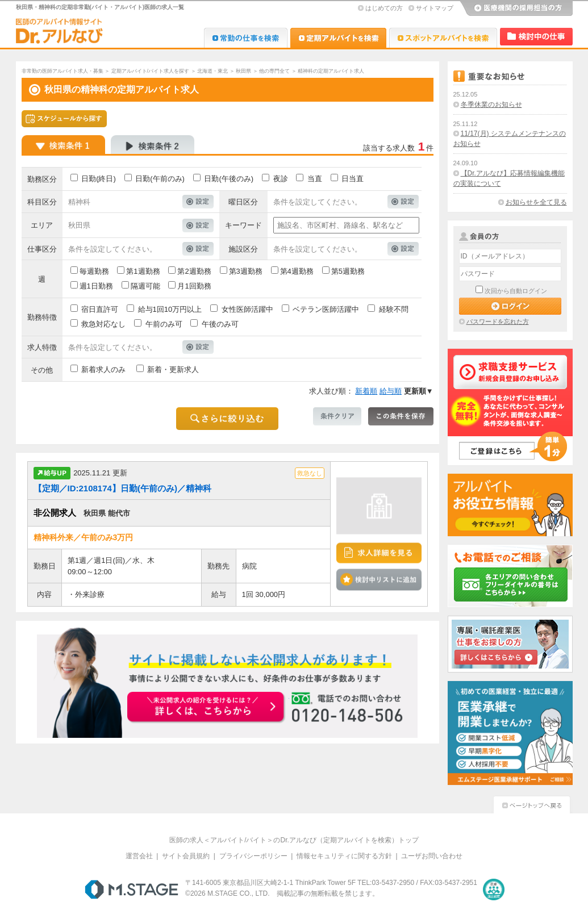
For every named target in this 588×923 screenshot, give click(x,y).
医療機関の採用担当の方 (516, 9)
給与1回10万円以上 (170, 309)
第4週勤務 (297, 271)
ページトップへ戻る (532, 803)
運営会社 (139, 856)
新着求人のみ (103, 369)
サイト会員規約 (186, 856)
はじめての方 (384, 8)
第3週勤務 (246, 271)
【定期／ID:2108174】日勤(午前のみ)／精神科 (122, 488)
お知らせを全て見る (536, 202)
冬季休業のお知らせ (491, 105)
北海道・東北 (212, 71)
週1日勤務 (96, 286)
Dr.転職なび (246, 38)
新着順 (366, 391)
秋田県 (243, 71)
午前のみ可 (164, 324)
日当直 (353, 179)
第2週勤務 (194, 271)
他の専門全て (274, 71)
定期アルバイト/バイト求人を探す (151, 71)
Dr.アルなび (338, 38)
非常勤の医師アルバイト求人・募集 (62, 71)
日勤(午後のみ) (229, 179)
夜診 (281, 179)
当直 (315, 179)
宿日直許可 (100, 309)
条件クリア (337, 416)
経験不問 (394, 309)
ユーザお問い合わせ (432, 856)
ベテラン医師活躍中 (326, 309)
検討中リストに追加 (379, 579)
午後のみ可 (220, 324)
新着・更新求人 (173, 369)
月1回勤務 (194, 286)
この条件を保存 (401, 416)
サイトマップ (435, 8)
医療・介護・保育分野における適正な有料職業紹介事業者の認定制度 (494, 889)
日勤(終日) (99, 179)
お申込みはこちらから (207, 708)
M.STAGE (132, 889)
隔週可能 (145, 286)
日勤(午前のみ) (160, 179)
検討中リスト (536, 37)
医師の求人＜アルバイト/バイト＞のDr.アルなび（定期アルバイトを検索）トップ (294, 840)
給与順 (391, 391)
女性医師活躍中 (247, 309)
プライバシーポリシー (253, 856)
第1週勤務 (143, 271)
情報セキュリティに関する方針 (344, 856)
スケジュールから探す (64, 119)
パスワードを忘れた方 (498, 321)
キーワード (243, 225)
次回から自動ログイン (516, 291)
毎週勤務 (94, 271)
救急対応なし (103, 324)
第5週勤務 (348, 271)
